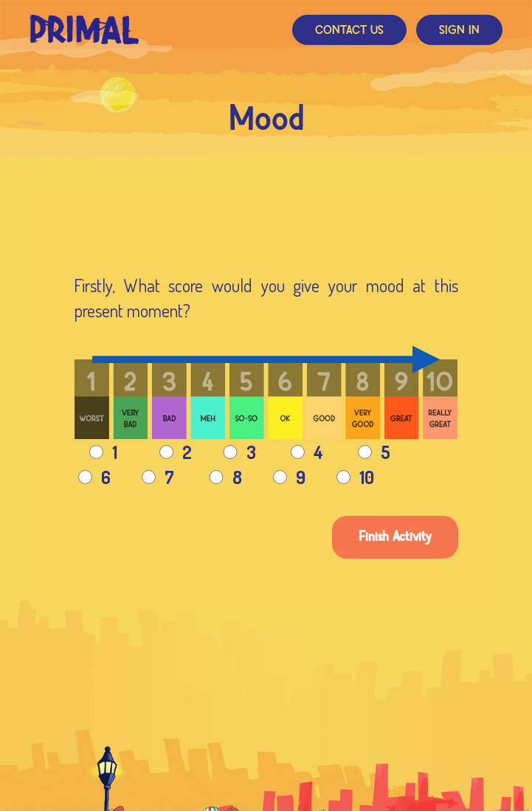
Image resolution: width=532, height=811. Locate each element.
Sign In (459, 31)
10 (355, 477)
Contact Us (349, 31)
